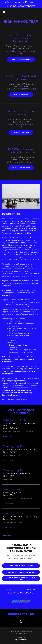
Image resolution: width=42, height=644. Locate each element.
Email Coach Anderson (21, 168)
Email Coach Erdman (21, 133)
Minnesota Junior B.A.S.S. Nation (21, 572)
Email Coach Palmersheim (21, 59)
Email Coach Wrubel (21, 95)
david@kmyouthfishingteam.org (21, 52)
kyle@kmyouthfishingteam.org (21, 162)
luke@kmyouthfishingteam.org (21, 89)
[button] (6, 12)
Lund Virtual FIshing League (21, 566)
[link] (21, 622)
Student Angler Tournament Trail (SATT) (21, 578)
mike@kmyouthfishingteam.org (21, 126)
